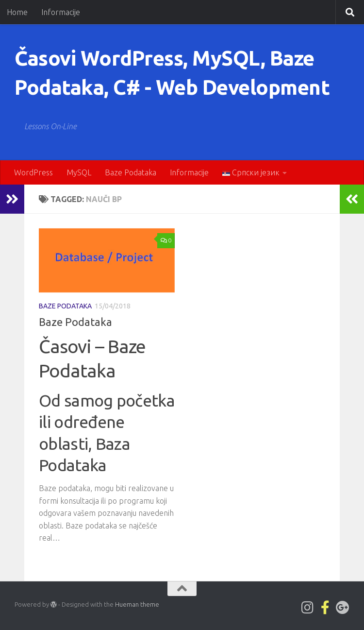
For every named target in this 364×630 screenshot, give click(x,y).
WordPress (33, 172)
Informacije (61, 12)
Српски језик (251, 172)
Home (17, 12)
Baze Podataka (131, 172)
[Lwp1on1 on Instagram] (308, 608)
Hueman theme (137, 604)
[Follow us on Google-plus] (343, 608)
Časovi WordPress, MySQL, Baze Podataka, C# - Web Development (172, 73)
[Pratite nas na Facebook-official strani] (325, 608)
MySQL (79, 172)
